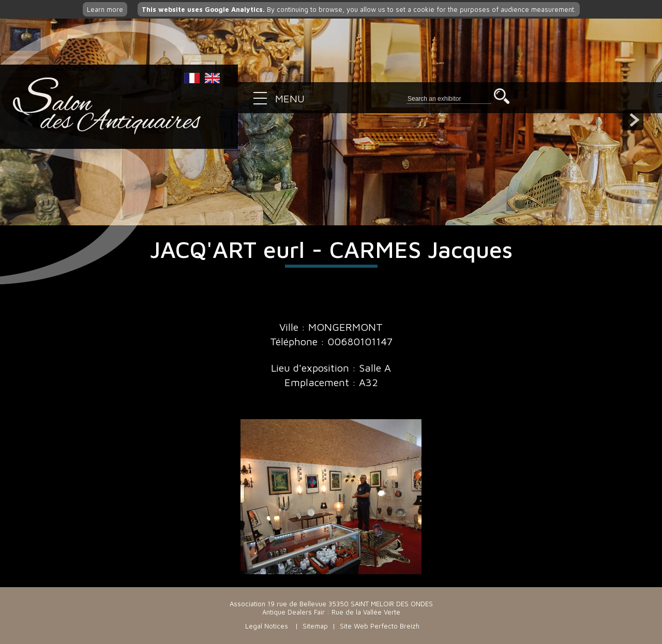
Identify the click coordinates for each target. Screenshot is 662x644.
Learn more (105, 9)
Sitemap (315, 626)
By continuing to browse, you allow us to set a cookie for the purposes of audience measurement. (359, 9)
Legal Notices (267, 626)
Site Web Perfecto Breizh (380, 626)
